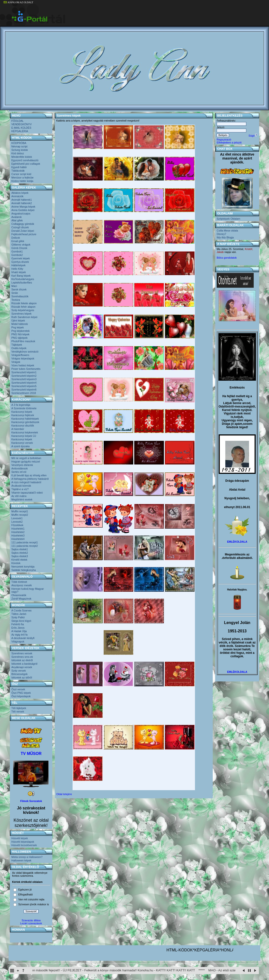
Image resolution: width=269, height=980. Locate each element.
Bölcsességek (19, 674)
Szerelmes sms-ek (22, 657)
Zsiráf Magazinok (21, 599)
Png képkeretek (20, 331)
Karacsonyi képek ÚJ (24, 436)
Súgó (253, 136)
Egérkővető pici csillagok (26, 164)
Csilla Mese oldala (227, 231)
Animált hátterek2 (22, 203)
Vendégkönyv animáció (25, 352)
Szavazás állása (31, 920)
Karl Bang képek (21, 276)
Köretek (16, 563)
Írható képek (19, 272)
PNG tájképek (19, 338)
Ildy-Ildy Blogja (225, 237)
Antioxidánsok (19, 468)
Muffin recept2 (20, 515)
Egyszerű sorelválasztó (25, 160)
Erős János (18, 628)
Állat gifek (17, 220)
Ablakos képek (20, 193)
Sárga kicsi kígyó (21, 621)
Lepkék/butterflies (22, 283)
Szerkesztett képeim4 (24, 383)
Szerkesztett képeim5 (24, 386)
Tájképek (17, 345)
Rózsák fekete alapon (24, 303)
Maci (14, 286)
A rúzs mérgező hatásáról (26, 482)
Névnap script (19, 146)
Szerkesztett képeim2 (24, 376)
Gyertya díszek (20, 262)
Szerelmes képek (21, 314)
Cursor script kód (21, 174)
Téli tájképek (19, 708)
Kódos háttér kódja (22, 181)
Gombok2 (17, 255)
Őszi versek (18, 689)
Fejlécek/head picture (24, 234)
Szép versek (19, 671)
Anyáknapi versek (22, 667)
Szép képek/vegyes (23, 310)
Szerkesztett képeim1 (24, 372)
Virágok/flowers (20, 355)
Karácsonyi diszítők (23, 426)
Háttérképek (18, 265)
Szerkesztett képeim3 (24, 379)
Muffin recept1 (20, 511)
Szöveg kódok (20, 150)
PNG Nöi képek (20, 334)
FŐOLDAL (18, 121)
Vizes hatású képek (23, 365)
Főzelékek (17, 525)
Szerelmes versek (22, 653)
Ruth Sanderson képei (24, 317)
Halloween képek (21, 860)
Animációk (17, 196)
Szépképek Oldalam (228, 219)
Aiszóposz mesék (22, 585)
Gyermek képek (21, 258)
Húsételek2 (18, 532)
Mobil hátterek (20, 324)
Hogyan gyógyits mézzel (26, 462)
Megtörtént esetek (22, 499)
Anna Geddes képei (23, 210)
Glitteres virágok (21, 245)
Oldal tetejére (64, 794)
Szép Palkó (18, 617)
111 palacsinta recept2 (25, 546)
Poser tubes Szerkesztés (26, 369)
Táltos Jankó (19, 614)
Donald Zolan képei (23, 231)
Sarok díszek (19, 289)
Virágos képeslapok (23, 358)
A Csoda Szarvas (21, 610)
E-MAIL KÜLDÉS (21, 128)
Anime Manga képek (23, 207)
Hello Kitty (17, 269)
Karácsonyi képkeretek (25, 432)
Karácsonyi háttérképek (25, 419)
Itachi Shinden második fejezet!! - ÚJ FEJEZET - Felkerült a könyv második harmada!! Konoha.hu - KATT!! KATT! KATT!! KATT (114, 970)
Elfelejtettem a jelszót (229, 143)
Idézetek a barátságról (24, 664)
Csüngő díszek (20, 227)
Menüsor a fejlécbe (22, 178)
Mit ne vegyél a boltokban (26, 458)
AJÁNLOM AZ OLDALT (19, 2)
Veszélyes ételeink (22, 465)
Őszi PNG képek (21, 693)
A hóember (18, 429)
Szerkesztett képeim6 (24, 390)
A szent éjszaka (20, 446)
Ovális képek (19, 348)
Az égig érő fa (19, 635)
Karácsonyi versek (22, 443)
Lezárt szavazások (31, 923)
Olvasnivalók (19, 595)
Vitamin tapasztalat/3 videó (27, 493)
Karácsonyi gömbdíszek (25, 422)
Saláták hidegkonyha (24, 570)
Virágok (16, 362)
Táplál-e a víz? (20, 489)
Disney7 (221, 234)
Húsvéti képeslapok (23, 842)
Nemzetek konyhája (23, 567)
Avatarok (17, 217)
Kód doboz (18, 153)
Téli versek (18, 712)
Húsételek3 (18, 535)
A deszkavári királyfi (23, 638)
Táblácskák (18, 171)
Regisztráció (224, 140)
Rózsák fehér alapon (23, 307)
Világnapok (18, 641)
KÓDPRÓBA (19, 143)
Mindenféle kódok (22, 157)
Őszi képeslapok (21, 696)
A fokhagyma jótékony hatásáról (30, 479)
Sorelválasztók (20, 296)
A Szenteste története (24, 408)
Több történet (19, 582)
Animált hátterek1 (22, 200)
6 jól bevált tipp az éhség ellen (29, 475)
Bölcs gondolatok (227, 258)
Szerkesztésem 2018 (24, 393)
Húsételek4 (18, 539)
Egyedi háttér (19, 167)
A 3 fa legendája (21, 405)
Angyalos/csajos (21, 214)
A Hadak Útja (19, 631)
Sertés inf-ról (19, 472)
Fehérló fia (18, 624)
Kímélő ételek (19, 560)
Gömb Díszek (19, 248)
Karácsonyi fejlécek (23, 415)
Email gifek (18, 241)
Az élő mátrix (19, 496)
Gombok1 (17, 251)
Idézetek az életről (22, 660)
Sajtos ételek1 (20, 549)
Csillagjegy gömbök (23, 224)
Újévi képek (18, 321)
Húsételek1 (18, 529)
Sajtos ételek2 (20, 553)
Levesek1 (17, 518)
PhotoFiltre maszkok (23, 341)
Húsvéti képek (20, 838)
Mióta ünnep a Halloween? (27, 857)
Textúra (16, 300)
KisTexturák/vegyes (23, 279)
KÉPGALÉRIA (20, 131)
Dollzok (16, 238)
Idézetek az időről (22, 677)
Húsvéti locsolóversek (24, 845)
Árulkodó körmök (21, 486)
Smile (15, 293)
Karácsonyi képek (22, 412)
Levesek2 (17, 522)
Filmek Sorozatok (31, 801)
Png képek (18, 327)
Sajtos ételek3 (20, 556)
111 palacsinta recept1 (25, 542)
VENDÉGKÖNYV (21, 124)
